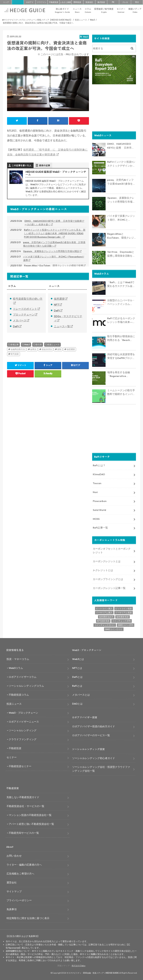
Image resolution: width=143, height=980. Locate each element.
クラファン (42, 2)
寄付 (137, 2)
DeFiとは (77, 677)
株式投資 (101, 2)
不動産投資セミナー (20, 766)
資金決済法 (47, 349)
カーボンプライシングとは (108, 579)
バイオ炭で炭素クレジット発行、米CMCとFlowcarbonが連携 (54, 258)
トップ (6, 2)
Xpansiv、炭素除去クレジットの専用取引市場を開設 (51, 251)
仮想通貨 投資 (123, 616)
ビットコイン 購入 (104, 608)
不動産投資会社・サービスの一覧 (25, 806)
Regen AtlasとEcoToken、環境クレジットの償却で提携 (54, 266)
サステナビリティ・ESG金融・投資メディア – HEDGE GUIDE (93, 973)
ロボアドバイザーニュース (24, 721)
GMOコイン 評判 (126, 625)
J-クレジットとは (103, 570)
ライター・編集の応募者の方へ (24, 864)
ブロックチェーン (24, 314)
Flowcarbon (100, 501)
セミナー (121, 11)
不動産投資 (54, 2)
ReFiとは (77, 686)
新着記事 (15, 345)
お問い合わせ (14, 856)
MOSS (96, 519)
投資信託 (89, 2)
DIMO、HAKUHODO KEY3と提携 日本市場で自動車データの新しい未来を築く (54, 223)
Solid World (99, 510)
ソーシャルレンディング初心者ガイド (94, 758)
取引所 (39, 345)
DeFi (16, 326)
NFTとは (77, 668)
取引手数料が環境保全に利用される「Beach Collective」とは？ (121, 338)
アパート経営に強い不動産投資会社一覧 (31, 824)
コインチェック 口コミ (105, 625)
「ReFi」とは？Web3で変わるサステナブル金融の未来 (121, 284)
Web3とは (78, 659)
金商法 (33, 349)
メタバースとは (81, 695)
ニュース (77, 11)
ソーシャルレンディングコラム (26, 686)
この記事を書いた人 (22, 165)
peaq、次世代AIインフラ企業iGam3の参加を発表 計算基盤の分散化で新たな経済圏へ (54, 244)
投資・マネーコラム (18, 659)
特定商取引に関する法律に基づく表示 (28, 918)
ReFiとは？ (99, 465)
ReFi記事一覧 (100, 527)
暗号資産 (15, 354)
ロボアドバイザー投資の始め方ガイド (94, 726)
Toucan (97, 483)
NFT (56, 305)
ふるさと (65, 2)
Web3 (27, 345)
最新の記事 (45, 165)
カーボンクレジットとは (107, 561)
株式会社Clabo (79, 965)
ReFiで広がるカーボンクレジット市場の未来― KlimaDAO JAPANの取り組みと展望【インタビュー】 (121, 320)
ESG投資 (77, 2)
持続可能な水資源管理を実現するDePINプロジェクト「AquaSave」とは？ (121, 356)
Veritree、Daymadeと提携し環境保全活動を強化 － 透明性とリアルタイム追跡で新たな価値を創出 (122, 254)
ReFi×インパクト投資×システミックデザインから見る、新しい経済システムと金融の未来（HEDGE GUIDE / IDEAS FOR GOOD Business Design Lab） (55, 233)
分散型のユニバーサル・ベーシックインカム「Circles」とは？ (121, 302)
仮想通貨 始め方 (106, 616)
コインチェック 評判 (122, 621)
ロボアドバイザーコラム (23, 677)
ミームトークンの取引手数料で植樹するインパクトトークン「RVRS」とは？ (121, 392)
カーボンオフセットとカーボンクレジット (112, 550)
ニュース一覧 (62, 326)
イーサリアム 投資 (124, 612)
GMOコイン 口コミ (114, 629)
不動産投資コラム (19, 695)
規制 (59, 349)
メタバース (20, 320)
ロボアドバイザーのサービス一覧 (91, 735)
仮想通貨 (59, 299)
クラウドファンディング (23, 739)
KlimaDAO (99, 474)
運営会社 (12, 882)
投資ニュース (54, 345)
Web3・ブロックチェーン (23, 712)
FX (113, 2)
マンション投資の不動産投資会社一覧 (30, 815)
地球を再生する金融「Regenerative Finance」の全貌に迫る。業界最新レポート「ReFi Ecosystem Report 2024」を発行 (120, 374)
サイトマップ (14, 891)
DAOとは (77, 703)
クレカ (125, 2)
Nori (95, 492)
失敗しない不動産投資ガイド (23, 797)
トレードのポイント (25, 309)
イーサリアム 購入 (104, 612)
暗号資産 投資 (103, 621)
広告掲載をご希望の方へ (20, 873)
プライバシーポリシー (19, 900)
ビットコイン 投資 (124, 608)
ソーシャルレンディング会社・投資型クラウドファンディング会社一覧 (101, 769)
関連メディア (135, 11)
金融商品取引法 (18, 349)
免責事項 (12, 909)
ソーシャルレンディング (23, 730)
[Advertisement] (114, 107)
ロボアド (30, 2)
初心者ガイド (62, 11)
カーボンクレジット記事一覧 (109, 588)
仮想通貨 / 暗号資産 (104, 11)
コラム (88, 11)
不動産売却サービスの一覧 (24, 833)
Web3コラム (16, 668)
